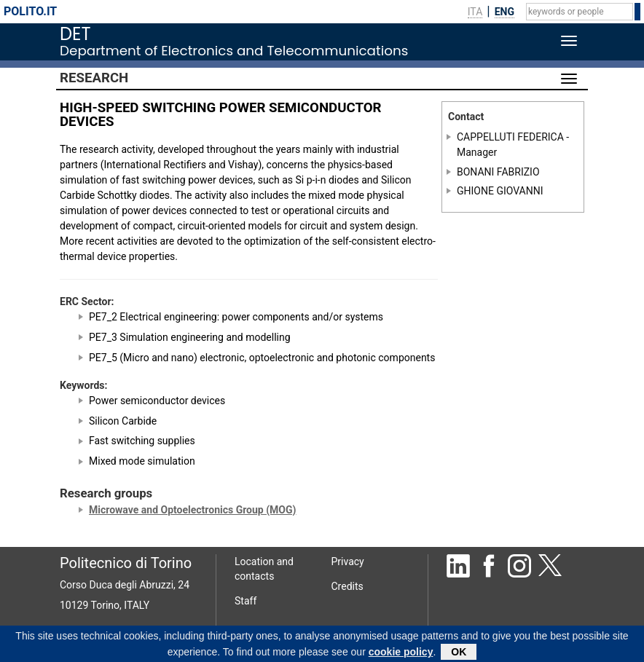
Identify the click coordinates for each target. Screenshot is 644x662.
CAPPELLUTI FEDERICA (510, 137)
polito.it (30, 11)
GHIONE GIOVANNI (500, 191)
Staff (246, 601)
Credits (347, 586)
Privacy (348, 561)
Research (94, 78)
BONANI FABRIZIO (498, 171)
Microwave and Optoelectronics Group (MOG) (192, 510)
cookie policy (401, 653)
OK (459, 653)
